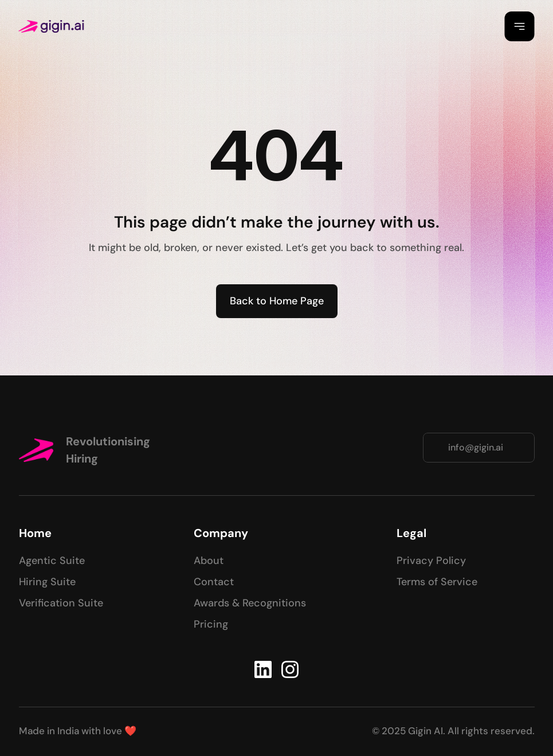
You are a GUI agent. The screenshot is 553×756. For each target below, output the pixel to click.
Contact (214, 582)
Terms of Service (437, 582)
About (209, 561)
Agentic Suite (52, 561)
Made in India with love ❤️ (78, 731)
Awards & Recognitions (250, 603)
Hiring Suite (47, 582)
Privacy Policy (431, 561)
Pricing (211, 624)
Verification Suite (61, 603)
